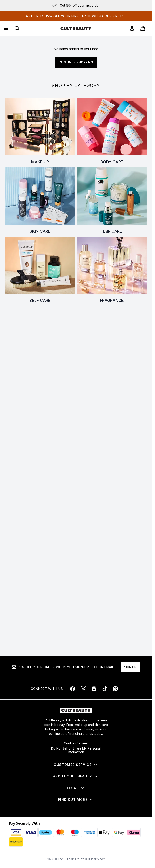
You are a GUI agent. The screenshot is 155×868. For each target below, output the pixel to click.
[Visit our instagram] (94, 689)
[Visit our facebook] (73, 689)
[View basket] (143, 28)
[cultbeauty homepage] (76, 28)
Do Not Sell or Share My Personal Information (76, 750)
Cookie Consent (76, 743)
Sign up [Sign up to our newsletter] (130, 667)
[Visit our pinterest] (115, 689)
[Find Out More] (76, 800)
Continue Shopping (76, 62)
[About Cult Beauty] (76, 776)
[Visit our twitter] (83, 689)
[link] (132, 28)
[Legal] (76, 788)
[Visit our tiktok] (105, 689)
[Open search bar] (17, 28)
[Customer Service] (76, 765)
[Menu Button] (6, 28)
